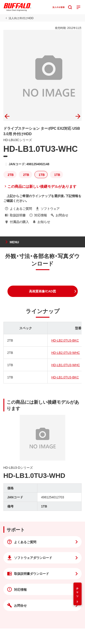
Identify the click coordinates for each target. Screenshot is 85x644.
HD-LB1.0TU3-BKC (65, 377)
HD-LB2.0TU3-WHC (66, 352)
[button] (43, 291)
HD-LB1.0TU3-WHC (66, 365)
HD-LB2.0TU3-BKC (65, 340)
